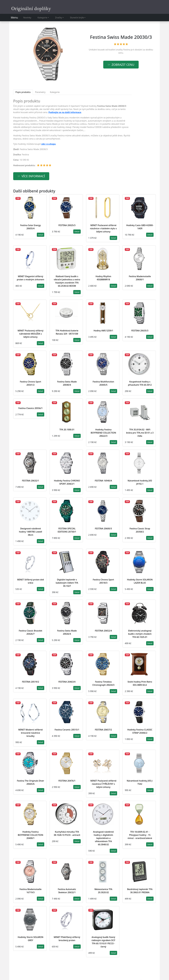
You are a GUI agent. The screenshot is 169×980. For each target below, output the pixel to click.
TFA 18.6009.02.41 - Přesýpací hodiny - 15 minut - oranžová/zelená (140, 835)
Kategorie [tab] (55, 92)
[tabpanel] (72, 134)
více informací (33, 176)
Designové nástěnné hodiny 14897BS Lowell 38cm (31, 532)
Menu (14, 17)
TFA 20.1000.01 (67, 430)
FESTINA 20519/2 (31, 682)
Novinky (27, 18)
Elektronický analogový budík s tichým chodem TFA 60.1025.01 (140, 634)
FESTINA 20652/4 (103, 631)
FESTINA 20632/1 (31, 481)
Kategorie (42, 18)
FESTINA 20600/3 (103, 529)
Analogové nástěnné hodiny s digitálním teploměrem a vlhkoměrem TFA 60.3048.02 (103, 838)
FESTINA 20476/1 (67, 781)
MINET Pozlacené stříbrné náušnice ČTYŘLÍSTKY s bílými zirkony (103, 784)
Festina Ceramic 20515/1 (67, 730)
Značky (59, 18)
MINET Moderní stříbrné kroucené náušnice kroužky (31, 733)
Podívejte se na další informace (65, 112)
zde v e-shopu (49, 144)
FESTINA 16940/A (103, 481)
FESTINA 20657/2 (103, 730)
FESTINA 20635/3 (140, 331)
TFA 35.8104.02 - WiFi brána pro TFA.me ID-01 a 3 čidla (140, 433)
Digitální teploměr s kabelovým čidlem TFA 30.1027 (67, 583)
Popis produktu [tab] (23, 92)
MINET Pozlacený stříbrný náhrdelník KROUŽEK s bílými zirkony (30, 334)
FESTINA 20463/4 (67, 682)
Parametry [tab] (40, 92)
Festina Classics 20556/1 (30, 408)
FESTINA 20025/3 (67, 225)
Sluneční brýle (77, 18)
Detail (41, 235)
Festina (127, 50)
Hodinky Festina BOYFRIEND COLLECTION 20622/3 (103, 433)
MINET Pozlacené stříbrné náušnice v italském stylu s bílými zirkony (103, 228)
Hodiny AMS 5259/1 (103, 331)
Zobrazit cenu (123, 65)
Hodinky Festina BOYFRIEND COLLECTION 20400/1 (30, 835)
